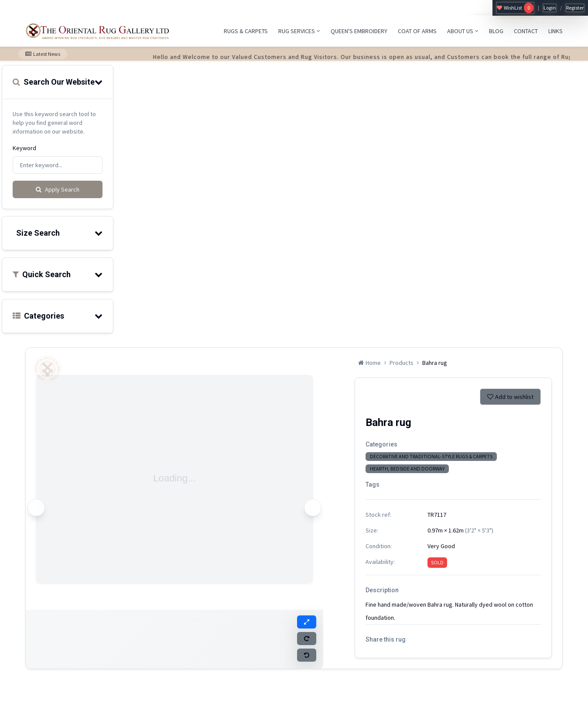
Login (550, 8)
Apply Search (58, 189)
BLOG (496, 31)
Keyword (24, 148)
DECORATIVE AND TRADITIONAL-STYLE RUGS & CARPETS (431, 456)
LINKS (556, 31)
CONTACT (526, 31)
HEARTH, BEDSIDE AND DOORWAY (407, 469)
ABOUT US (463, 31)
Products (402, 363)
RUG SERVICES (299, 31)
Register (575, 8)
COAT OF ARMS (417, 31)
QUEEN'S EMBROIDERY (359, 31)
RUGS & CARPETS (246, 31)
